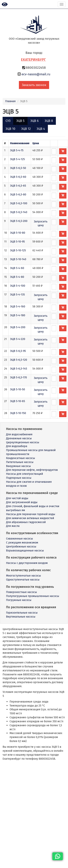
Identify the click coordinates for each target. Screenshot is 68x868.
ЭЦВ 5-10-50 (18, 389)
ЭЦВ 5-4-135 (17, 294)
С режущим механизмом (22, 543)
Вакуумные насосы (18, 466)
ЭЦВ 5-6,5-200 (19, 221)
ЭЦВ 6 (35, 121)
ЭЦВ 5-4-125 (17, 159)
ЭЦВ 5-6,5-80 (18, 194)
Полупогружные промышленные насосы (33, 596)
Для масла (13, 526)
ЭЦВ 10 (10, 129)
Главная (10, 101)
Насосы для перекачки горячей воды (31, 514)
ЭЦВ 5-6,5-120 (19, 360)
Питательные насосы (20, 462)
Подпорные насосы (19, 478)
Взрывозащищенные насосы (25, 550)
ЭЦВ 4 (41, 129)
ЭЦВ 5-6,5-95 (18, 351)
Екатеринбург (33, 60)
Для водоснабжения (19, 434)
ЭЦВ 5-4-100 (18, 286)
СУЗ (8, 121)
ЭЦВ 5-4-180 (18, 315)
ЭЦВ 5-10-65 (18, 401)
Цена (36, 143)
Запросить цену (41, 223)
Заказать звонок (34, 85)
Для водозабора (17, 446)
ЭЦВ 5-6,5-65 (18, 186)
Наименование (20, 143)
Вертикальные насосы (21, 617)
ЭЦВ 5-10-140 (18, 259)
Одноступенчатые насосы (23, 580)
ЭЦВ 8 (49, 121)
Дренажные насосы (19, 438)
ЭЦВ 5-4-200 (18, 327)
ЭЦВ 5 (20, 121)
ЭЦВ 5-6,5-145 (19, 369)
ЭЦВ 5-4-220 (18, 339)
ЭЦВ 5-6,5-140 (19, 212)
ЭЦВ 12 (26, 129)
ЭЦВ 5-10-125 (18, 250)
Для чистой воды (17, 498)
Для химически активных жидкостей (30, 518)
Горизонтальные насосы (22, 613)
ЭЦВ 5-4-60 (17, 268)
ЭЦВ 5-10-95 (17, 242)
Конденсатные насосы (21, 458)
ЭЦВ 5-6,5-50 (18, 168)
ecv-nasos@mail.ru (36, 74)
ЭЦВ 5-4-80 (17, 277)
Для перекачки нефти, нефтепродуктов (32, 470)
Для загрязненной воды (22, 502)
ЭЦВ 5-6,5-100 (19, 203)
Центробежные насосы (21, 547)
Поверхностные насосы (22, 592)
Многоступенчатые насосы (24, 576)
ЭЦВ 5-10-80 (18, 233)
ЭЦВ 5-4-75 (17, 150)
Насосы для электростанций (25, 474)
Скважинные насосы (20, 539)
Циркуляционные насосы (23, 442)
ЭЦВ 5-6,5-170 (18, 377)
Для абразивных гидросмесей (26, 522)
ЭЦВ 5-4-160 (18, 306)
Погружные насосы (19, 600)
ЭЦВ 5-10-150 (18, 413)
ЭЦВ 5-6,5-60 (18, 177)
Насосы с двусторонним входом (27, 563)
